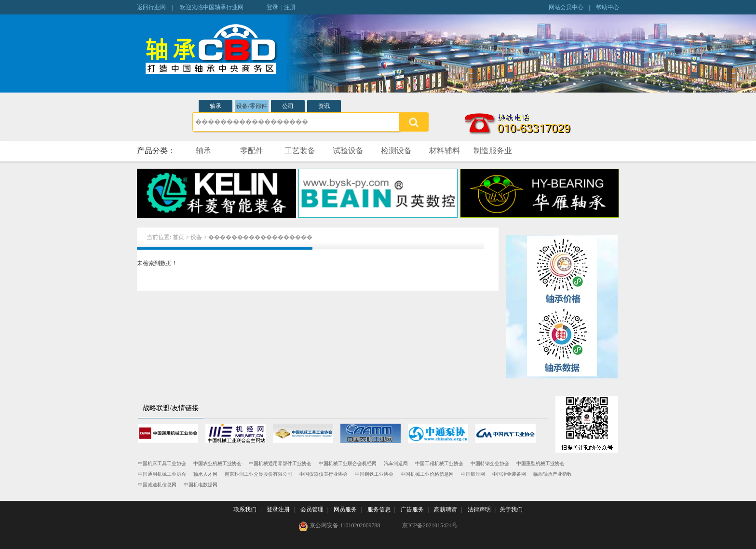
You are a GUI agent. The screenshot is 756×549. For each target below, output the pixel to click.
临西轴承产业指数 (553, 474)
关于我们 (511, 509)
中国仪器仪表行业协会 (324, 474)
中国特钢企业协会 (490, 463)
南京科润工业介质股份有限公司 (258, 474)
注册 (290, 7)
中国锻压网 (473, 474)
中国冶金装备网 (509, 474)
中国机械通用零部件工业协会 (280, 463)
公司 (288, 106)
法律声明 (479, 509)
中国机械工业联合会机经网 (348, 463)
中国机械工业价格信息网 (427, 474)
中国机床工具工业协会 (162, 463)
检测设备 (396, 151)
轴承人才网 (205, 474)
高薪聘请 (445, 509)
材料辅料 (445, 151)
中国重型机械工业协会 (540, 463)
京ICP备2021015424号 (430, 525)
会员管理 (312, 509)
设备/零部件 (251, 106)
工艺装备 (300, 151)
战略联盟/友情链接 (171, 408)
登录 (272, 7)
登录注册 (278, 509)
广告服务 (412, 509)
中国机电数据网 (201, 485)
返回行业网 (151, 7)
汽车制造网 (396, 463)
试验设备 (348, 151)
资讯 (324, 106)
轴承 (216, 106)
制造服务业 (493, 151)
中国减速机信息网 (157, 485)
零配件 (252, 151)
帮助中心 (607, 7)
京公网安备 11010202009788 (339, 526)
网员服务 (345, 509)
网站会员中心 (566, 7)
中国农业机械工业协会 (217, 463)
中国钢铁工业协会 (374, 474)
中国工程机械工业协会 (439, 463)
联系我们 (245, 509)
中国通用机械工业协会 (162, 474)
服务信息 (379, 509)
